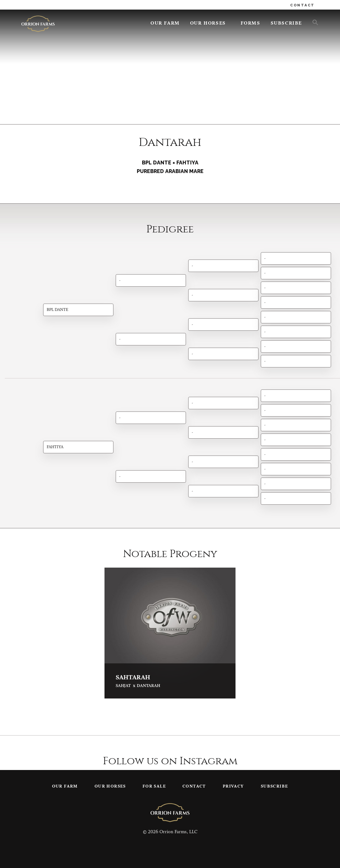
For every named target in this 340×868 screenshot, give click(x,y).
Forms (251, 23)
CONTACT (302, 5)
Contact (194, 786)
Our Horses (208, 23)
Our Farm (165, 23)
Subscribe (286, 23)
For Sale (154, 786)
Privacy (233, 786)
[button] (313, 22)
